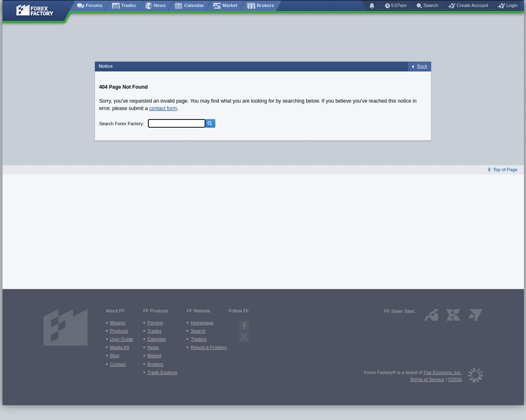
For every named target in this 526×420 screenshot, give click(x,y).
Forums (155, 323)
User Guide (122, 339)
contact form (163, 108)
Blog (115, 356)
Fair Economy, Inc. (443, 372)
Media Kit (120, 347)
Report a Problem (209, 347)
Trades (155, 331)
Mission (118, 323)
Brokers (156, 364)
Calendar (157, 339)
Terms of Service (427, 379)
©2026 (455, 379)
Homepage (202, 323)
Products (119, 331)
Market (155, 356)
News (153, 347)
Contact (118, 364)
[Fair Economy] (472, 377)
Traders (198, 339)
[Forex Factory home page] (39, 11)
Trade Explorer (163, 372)
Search (198, 331)
